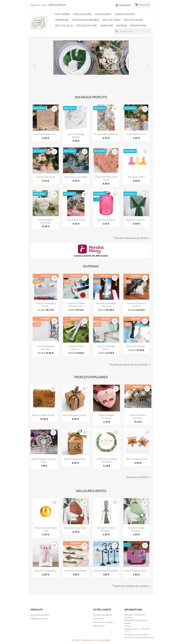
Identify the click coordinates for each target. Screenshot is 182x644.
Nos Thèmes (63, 14)
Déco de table (112, 20)
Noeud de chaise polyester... (106, 529)
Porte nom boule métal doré (46, 529)
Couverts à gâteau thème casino (76, 305)
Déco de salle (64, 26)
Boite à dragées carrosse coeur (44, 460)
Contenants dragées (86, 20)
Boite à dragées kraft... (138, 459)
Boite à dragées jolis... (75, 459)
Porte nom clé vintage (76, 571)
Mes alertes (99, 626)
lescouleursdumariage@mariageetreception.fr (147, 637)
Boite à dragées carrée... (75, 415)
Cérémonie (62, 20)
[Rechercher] (133, 31)
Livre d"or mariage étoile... (106, 348)
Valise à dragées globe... (136, 571)
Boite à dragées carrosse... (138, 417)
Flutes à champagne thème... (46, 305)
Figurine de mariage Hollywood (106, 305)
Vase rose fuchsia (106, 220)
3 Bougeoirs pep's (136, 177)
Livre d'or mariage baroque (46, 348)
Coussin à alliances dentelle (136, 305)
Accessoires (103, 14)
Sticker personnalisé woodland (107, 460)
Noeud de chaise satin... (76, 528)
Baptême (122, 26)
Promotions (138, 26)
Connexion (99, 619)
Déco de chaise (133, 20)
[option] (91, 65)
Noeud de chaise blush (46, 571)
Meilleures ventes (39, 619)
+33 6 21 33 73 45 (57, 5)
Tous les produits (139, 477)
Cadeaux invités (125, 14)
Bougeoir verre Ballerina (106, 134)
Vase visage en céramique (46, 221)
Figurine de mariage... (136, 346)
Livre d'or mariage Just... (46, 134)
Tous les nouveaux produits (133, 238)
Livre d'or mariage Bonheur (76, 136)
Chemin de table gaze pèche (106, 178)
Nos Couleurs (83, 14)
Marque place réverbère (106, 571)
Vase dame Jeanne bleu (76, 177)
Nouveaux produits (40, 615)
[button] (40, 65)
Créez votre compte (103, 622)
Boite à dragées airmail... (44, 415)
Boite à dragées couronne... (107, 417)
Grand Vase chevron (136, 134)
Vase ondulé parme (76, 220)
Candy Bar (106, 26)
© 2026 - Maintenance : (84, 640)
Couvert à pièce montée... (76, 348)
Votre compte (102, 610)
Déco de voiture (86, 26)
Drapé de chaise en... (136, 220)
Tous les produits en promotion (130, 365)
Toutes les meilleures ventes (132, 586)
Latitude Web (103, 640)
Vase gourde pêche (46, 177)
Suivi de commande (102, 615)
